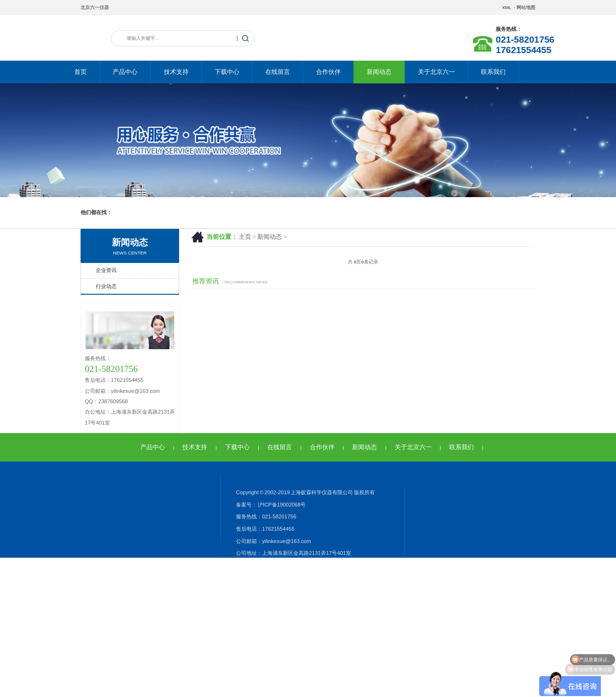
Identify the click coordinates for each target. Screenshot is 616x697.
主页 (245, 237)
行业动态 (106, 286)
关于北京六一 (436, 72)
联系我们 (493, 72)
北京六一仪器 (95, 7)
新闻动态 (379, 72)
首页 (81, 72)
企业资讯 (106, 270)
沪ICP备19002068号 (281, 505)
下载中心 (227, 72)
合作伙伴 (328, 72)
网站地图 (526, 7)
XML (506, 7)
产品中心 (125, 72)
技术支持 (176, 72)
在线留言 (278, 72)
